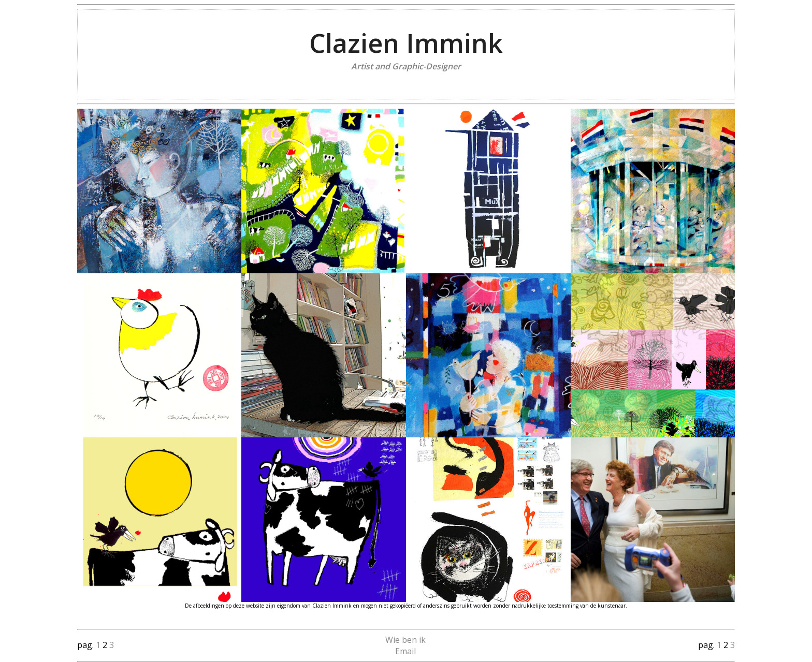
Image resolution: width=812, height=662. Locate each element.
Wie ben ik (405, 640)
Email (405, 651)
